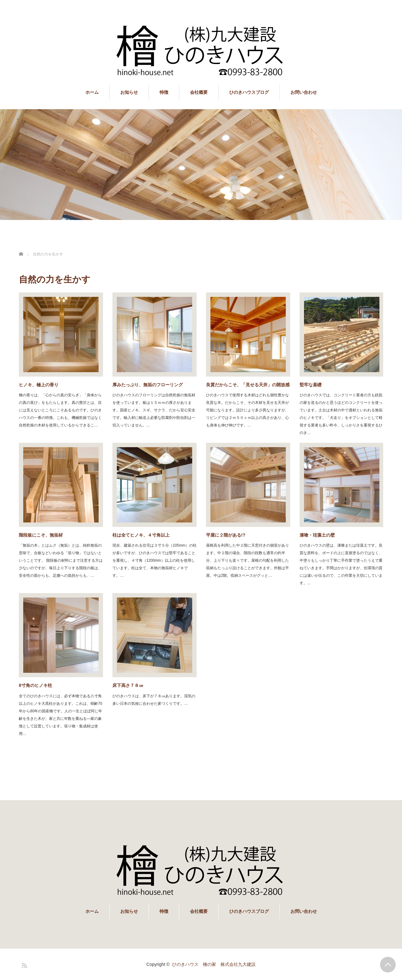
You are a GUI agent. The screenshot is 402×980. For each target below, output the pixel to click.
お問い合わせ (304, 92)
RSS (24, 964)
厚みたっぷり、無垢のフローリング (148, 385)
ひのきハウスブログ (249, 92)
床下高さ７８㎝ (128, 685)
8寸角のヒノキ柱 (35, 685)
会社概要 (199, 92)
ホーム (92, 92)
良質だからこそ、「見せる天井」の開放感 (248, 385)
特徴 (164, 92)
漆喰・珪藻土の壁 (317, 535)
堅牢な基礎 (311, 385)
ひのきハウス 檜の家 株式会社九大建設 (214, 964)
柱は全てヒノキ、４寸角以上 (141, 535)
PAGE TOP (388, 965)
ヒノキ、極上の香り (39, 385)
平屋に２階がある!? (226, 535)
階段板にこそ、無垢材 (41, 535)
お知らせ (129, 92)
